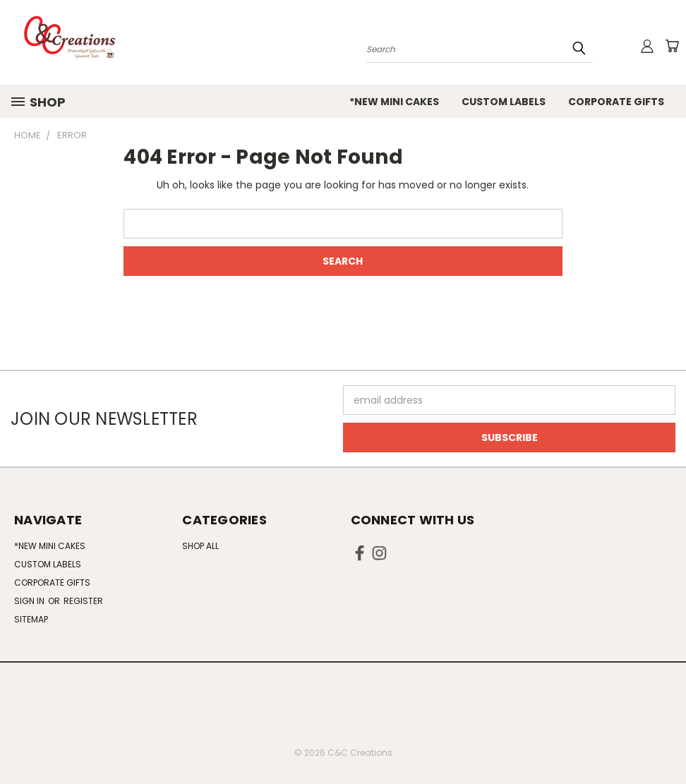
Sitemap (31, 619)
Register (83, 601)
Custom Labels (504, 102)
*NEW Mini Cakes (394, 102)
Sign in (30, 601)
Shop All (200, 546)
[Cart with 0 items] (672, 46)
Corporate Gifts (616, 102)
